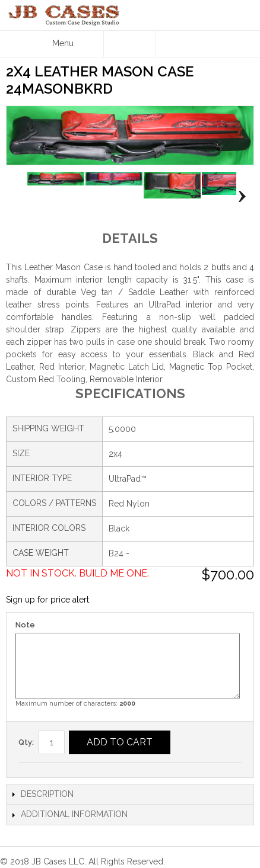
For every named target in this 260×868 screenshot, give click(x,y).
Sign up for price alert (47, 600)
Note (25, 625)
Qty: (26, 742)
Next (239, 196)
